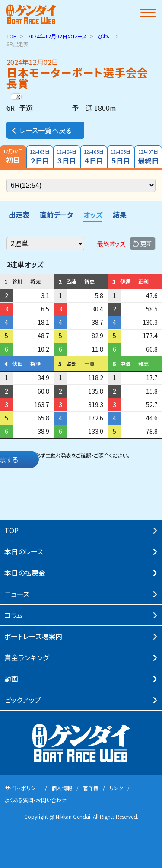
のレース (57, 36)
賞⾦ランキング (27, 657)
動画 (11, 679)
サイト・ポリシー (23, 788)
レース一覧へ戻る (41, 130)
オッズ (93, 215)
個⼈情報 (62, 788)
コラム (14, 615)
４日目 (94, 157)
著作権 (91, 788)
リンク (116, 788)
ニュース (17, 594)
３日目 (67, 157)
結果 (120, 215)
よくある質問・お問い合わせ (36, 800)
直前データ (56, 215)
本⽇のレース (24, 551)
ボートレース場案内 (33, 636)
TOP (12, 36)
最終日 (148, 157)
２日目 (40, 157)
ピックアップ (23, 700)
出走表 (19, 215)
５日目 (121, 157)
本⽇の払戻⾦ (25, 573)
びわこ (105, 36)
